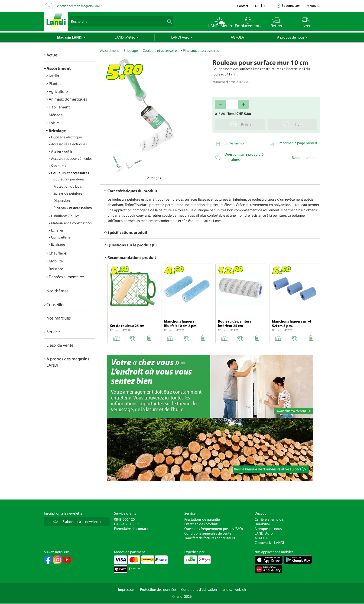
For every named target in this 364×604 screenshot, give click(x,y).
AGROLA (237, 37)
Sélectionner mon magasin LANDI (79, 6)
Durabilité (262, 524)
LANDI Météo (125, 37)
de (257, 6)
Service (53, 332)
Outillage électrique (66, 137)
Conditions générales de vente (208, 533)
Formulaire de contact (131, 529)
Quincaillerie (61, 237)
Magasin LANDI (70, 37)
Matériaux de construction (71, 223)
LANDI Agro (180, 37)
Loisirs (54, 123)
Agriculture (58, 91)
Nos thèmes (57, 291)
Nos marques (59, 318)
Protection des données (158, 590)
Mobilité (56, 261)
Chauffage (58, 253)
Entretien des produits (201, 524)
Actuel (52, 55)
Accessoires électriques (69, 144)
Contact (243, 6)
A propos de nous (291, 37)
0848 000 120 (125, 519)
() (314, 6)
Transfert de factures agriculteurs (210, 538)
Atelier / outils (62, 151)
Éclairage (58, 245)
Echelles (57, 230)
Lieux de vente (60, 345)
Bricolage (57, 131)
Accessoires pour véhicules (72, 159)
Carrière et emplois (269, 519)
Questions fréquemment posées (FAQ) (214, 529)
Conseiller (56, 304)
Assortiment (59, 68)
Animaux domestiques (68, 99)
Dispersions (62, 201)
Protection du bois (68, 186)
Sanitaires (58, 166)
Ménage (56, 115)
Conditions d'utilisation (199, 590)
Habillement (59, 107)
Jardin (54, 76)
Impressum (127, 590)
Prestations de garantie (202, 519)
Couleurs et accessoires (70, 173)
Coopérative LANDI (269, 543)
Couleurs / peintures (69, 179)
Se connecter (291, 5)
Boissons (56, 269)
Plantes (55, 83)
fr (266, 6)
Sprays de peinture (68, 193)
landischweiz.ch (234, 590)
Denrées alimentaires (67, 277)
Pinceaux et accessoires (73, 208)
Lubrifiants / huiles (65, 216)
